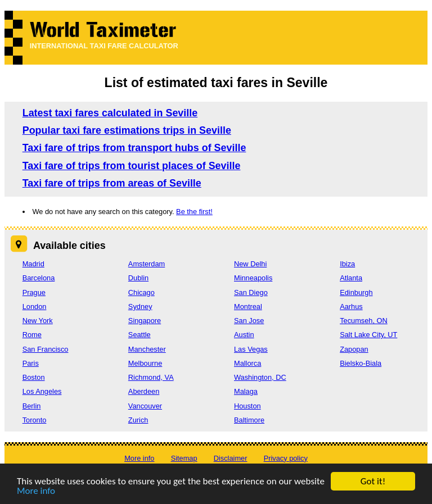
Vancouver (145, 406)
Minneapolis (253, 278)
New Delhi (250, 264)
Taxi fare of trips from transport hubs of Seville (134, 148)
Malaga (246, 391)
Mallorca (247, 363)
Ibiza (347, 264)
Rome (32, 335)
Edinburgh (356, 292)
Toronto (35, 420)
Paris (31, 363)
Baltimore (249, 420)
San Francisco (46, 349)
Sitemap (184, 458)
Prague (34, 292)
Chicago (141, 292)
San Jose (249, 321)
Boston (34, 377)
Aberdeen (144, 391)
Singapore (145, 321)
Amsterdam (147, 264)
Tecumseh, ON (364, 321)
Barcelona (39, 278)
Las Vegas (251, 349)
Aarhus (351, 307)
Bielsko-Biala (361, 363)
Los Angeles (42, 391)
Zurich (138, 420)
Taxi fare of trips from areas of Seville (112, 183)
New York (38, 321)
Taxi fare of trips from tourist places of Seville (132, 166)
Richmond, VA (151, 377)
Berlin (32, 406)
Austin (244, 335)
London (35, 307)
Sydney (140, 307)
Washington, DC (260, 377)
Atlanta (351, 278)
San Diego (251, 292)
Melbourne (145, 363)
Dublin (138, 278)
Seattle (139, 335)
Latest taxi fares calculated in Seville (110, 113)
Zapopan (354, 349)
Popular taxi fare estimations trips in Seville (127, 130)
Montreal (248, 307)
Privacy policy (286, 458)
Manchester (147, 349)
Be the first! (194, 212)
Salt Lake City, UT (368, 335)
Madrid (33, 264)
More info (36, 491)
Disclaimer (231, 458)
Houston (247, 406)
